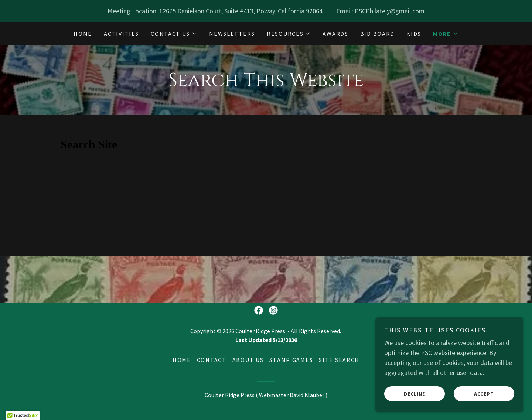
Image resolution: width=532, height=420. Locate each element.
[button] (174, 34)
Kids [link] (414, 34)
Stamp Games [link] (291, 360)
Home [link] (83, 34)
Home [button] (182, 360)
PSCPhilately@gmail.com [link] (390, 11)
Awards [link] (335, 34)
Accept (484, 393)
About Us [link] (248, 360)
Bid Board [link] (377, 34)
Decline (415, 393)
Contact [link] (212, 360)
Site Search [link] (339, 360)
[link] (259, 310)
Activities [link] (121, 34)
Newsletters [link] (232, 34)
